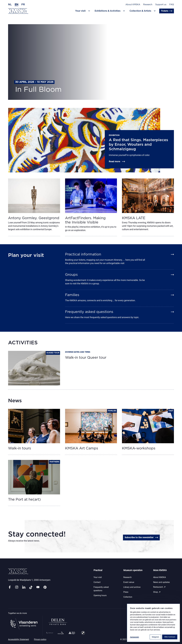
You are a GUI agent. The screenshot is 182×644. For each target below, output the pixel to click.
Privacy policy (40, 639)
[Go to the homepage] (18, 11)
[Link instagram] (17, 587)
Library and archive (132, 587)
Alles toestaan (170, 637)
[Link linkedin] (24, 587)
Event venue (129, 582)
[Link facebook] (10, 587)
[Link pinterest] (45, 587)
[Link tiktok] (31, 587)
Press (126, 592)
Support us (161, 5)
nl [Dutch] (10, 5)
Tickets (167, 11)
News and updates (161, 582)
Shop (157, 592)
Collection (128, 597)
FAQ (172, 5)
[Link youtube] (38, 587)
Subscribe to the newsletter (141, 538)
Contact (97, 582)
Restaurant (159, 587)
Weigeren (155, 637)
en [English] (16, 5)
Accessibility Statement (19, 639)
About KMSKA (133, 5)
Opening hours (100, 595)
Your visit (98, 577)
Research (148, 5)
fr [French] (23, 5)
